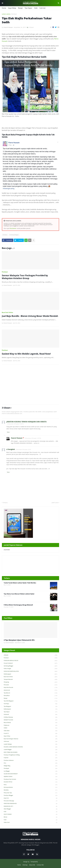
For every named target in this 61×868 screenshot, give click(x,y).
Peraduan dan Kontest (30, 779)
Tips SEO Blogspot (30, 701)
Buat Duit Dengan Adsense (30, 739)
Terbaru (5, 503)
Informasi (30, 741)
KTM (30, 812)
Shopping (30, 682)
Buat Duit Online (7, 312)
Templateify (34, 862)
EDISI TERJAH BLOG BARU (30, 752)
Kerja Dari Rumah (30, 687)
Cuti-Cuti (42, 8)
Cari (58, 3)
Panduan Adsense (30, 760)
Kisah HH (30, 798)
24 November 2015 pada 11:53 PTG (15, 424)
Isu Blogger (30, 771)
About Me (32, 865)
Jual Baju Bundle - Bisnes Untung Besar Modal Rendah (30, 316)
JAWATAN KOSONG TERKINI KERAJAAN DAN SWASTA (26, 422)
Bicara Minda (30, 723)
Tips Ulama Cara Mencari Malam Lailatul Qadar (19, 594)
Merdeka (30, 790)
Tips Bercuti (30, 693)
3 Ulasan (31, 27)
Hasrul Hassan (17, 438)
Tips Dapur (28, 8)
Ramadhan (30, 696)
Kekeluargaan (30, 674)
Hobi (36, 8)
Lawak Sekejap (30, 744)
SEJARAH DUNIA (30, 777)
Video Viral (30, 822)
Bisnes (30, 817)
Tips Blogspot (30, 706)
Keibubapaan (30, 709)
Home (4, 8)
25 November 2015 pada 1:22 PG (23, 450)
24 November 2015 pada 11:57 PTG (33, 438)
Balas (8, 432)
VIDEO (30, 728)
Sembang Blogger (14, 235)
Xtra (30, 763)
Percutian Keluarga (30, 801)
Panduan (14, 14)
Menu (2, 3)
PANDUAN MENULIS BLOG (30, 661)
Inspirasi (30, 758)
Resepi (20, 8)
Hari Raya (30, 704)
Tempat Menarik (30, 679)
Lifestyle (30, 655)
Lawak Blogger (30, 750)
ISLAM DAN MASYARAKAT (30, 774)
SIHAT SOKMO (30, 814)
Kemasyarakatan (30, 787)
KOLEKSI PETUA (30, 782)
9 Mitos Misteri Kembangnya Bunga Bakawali (18, 605)
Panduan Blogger (30, 795)
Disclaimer (13, 228)
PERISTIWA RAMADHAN (30, 804)
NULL (30, 785)
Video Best (30, 731)
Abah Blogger (30, 809)
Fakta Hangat (30, 669)
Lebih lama (55, 503)
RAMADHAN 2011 (30, 806)
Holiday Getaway (30, 717)
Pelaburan (30, 725)
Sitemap (25, 865)
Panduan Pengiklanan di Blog (30, 755)
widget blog (30, 766)
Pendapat (30, 768)
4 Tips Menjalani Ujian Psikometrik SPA (19, 640)
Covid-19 (30, 733)
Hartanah (30, 714)
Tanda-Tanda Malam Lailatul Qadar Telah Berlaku (20, 583)
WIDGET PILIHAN (30, 720)
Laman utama (6, 14)
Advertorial (30, 690)
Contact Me (40, 865)
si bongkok (11, 449)
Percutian (30, 685)
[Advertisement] (30, 384)
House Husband (30, 663)
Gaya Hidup (12, 8)
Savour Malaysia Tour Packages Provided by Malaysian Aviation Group (25, 277)
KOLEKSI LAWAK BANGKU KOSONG (30, 747)
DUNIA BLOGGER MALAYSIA (30, 671)
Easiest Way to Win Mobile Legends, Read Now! (26, 354)
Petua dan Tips (30, 793)
